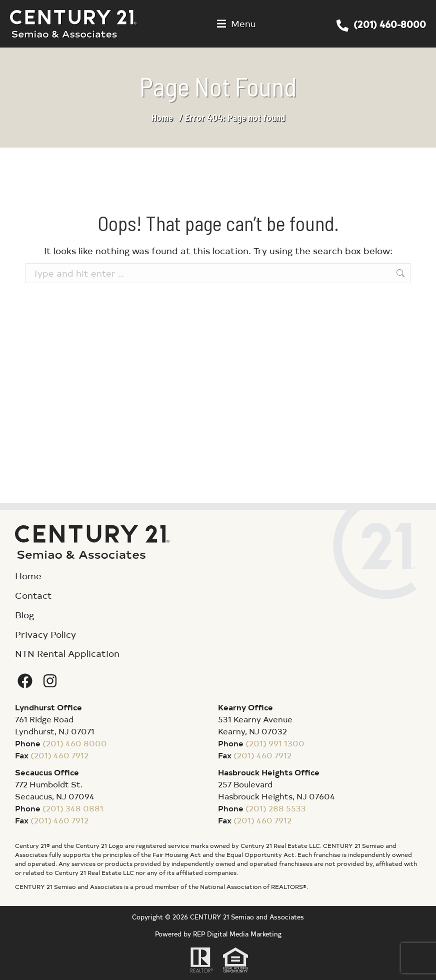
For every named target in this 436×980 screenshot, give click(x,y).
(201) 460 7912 (59, 755)
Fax (22, 755)
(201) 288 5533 (276, 808)
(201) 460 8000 (75, 743)
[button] (236, 24)
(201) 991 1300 (275, 743)
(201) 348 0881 (73, 808)
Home (162, 118)
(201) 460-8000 (390, 24)
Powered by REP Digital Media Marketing (218, 934)
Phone (28, 743)
